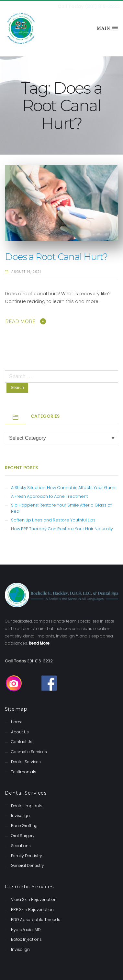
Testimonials (24, 771)
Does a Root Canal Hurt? (56, 256)
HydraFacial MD (26, 929)
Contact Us (22, 741)
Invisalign (20, 815)
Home (17, 721)
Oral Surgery (23, 835)
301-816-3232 (40, 660)
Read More (20, 321)
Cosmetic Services (29, 751)
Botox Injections (26, 939)
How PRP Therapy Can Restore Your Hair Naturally (62, 528)
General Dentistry (28, 865)
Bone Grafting (24, 825)
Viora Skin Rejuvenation (34, 899)
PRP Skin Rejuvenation (32, 909)
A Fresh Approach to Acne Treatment (49, 496)
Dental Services (26, 761)
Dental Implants (27, 805)
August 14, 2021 (26, 271)
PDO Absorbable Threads (36, 919)
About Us (20, 731)
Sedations (21, 845)
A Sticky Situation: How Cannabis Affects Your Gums (64, 487)
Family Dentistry (27, 855)
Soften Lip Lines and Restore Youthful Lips (53, 519)
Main (107, 28)
